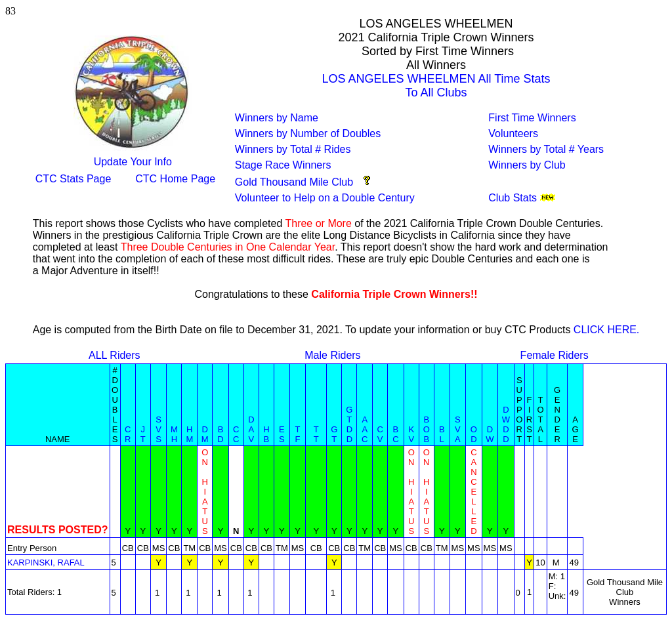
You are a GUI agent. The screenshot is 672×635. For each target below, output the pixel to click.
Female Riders (555, 355)
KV (411, 434)
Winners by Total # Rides (293, 149)
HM (189, 434)
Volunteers (513, 133)
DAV (251, 429)
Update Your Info (133, 162)
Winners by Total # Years (546, 149)
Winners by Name (277, 118)
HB (266, 434)
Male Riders (332, 355)
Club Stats (513, 198)
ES (282, 434)
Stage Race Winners (283, 165)
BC (395, 434)
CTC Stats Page (73, 179)
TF (298, 434)
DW (490, 434)
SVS (158, 429)
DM (205, 434)
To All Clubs (436, 92)
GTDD (349, 424)
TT (316, 434)
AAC (365, 429)
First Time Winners (532, 118)
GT (334, 434)
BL (442, 434)
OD (474, 434)
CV (380, 434)
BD (220, 434)
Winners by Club (527, 165)
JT (143, 434)
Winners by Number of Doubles (308, 133)
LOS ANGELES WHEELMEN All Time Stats (436, 79)
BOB (427, 429)
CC (236, 434)
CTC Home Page (175, 179)
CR (128, 434)
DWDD (506, 424)
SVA (458, 429)
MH (174, 434)
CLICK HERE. (606, 330)
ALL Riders (115, 355)
